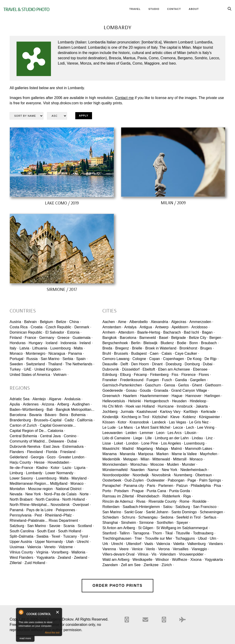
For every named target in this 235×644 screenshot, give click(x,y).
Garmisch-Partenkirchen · (123, 385)
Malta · (79, 348)
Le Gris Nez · (200, 422)
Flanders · (18, 452)
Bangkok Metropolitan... (75, 410)
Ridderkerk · (172, 496)
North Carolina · (48, 499)
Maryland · (80, 478)
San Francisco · (206, 507)
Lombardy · (35, 473)
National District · (70, 489)
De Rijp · (211, 359)
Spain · (82, 359)
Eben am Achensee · (175, 369)
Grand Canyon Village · (190, 390)
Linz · (210, 438)
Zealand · (65, 557)
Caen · (155, 353)
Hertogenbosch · (158, 401)
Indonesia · (69, 343)
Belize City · (199, 338)
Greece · (64, 338)
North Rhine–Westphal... (30, 505)
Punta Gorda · (181, 491)
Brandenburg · (21, 420)
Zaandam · (111, 565)
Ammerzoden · (201, 322)
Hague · (178, 396)
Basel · (165, 338)
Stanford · (110, 533)
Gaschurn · (154, 385)
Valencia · (35, 547)
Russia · (33, 359)
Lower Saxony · (22, 478)
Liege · (139, 438)
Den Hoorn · (141, 364)
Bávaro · (52, 415)
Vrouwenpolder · (192, 554)
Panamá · (17, 510)
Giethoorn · (214, 385)
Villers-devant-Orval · (119, 554)
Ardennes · (32, 404)
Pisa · (218, 486)
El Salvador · (56, 332)
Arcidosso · (200, 327)
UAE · (29, 369)
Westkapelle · (143, 560)
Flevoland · (36, 452)
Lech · (191, 427)
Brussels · (122, 353)
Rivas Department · (64, 521)
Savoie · (56, 526)
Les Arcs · (176, 433)
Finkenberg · (160, 375)
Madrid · (129, 449)
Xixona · (197, 560)
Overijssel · (82, 505)
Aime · (123, 322)
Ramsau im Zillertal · (119, 496)
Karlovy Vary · (171, 412)
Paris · (152, 486)
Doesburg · (175, 364)
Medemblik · (112, 459)
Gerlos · (185, 385)
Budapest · (140, 353)
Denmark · (83, 327)
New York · (34, 494)
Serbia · (69, 359)
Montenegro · (36, 353)
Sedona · (168, 517)
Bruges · (207, 348)
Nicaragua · (58, 353)
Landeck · (160, 422)
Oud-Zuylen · (135, 480)
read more (25, 638)
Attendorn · (127, 332)
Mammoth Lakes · (200, 449)
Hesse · (40, 462)
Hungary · (37, 343)
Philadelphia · (202, 486)
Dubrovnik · (112, 369)
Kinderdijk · (111, 417)
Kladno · (43, 468)
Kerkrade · (209, 412)
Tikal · (170, 533)
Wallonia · (79, 552)
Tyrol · (85, 536)
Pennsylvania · (22, 515)
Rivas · (142, 501)
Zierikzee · (152, 565)
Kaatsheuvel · (148, 412)
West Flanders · (22, 557)
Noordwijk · (142, 475)
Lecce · (179, 427)
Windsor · (163, 560)
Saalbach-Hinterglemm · (142, 507)
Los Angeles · (172, 443)
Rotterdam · (112, 507)
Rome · (185, 501)
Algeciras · (180, 322)
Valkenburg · (197, 544)
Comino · (71, 436)
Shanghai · (111, 523)
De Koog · (195, 359)
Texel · (57, 536)
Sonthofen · (166, 523)
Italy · (14, 348)
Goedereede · (114, 390)
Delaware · (57, 441)
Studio (154, 9)
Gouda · (146, 390)
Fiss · (176, 375)
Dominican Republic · (27, 332)
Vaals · (150, 544)
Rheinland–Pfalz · (59, 515)
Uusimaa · (18, 547)
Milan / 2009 (173, 203)
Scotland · (86, 526)
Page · (193, 480)
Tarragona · (142, 533)
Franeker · (111, 380)
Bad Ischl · (192, 332)
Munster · (190, 464)
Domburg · (193, 364)
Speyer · (183, 523)
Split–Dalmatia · (22, 536)
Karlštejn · (192, 412)
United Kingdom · (49, 369)
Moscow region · (41, 489)
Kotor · (56, 468)
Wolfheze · (180, 560)
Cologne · (140, 359)
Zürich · (168, 565)
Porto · (108, 491)
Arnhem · (110, 332)
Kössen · (109, 422)
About (194, 9)
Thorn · (158, 533)
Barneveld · (149, 338)
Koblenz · (190, 417)
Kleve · (176, 417)
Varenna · (110, 549)
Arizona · (49, 404)
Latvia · (25, 348)
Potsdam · (123, 491)
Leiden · (132, 433)
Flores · (205, 375)
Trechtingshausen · (118, 538)
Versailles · (182, 549)
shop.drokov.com (65, 103)
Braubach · (210, 343)
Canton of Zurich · (24, 425)
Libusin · (192, 433)
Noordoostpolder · (117, 475)
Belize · (62, 322)
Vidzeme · (67, 547)
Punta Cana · (157, 491)
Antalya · (131, 327)
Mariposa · (147, 454)
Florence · (189, 375)
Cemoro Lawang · (117, 359)
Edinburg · (111, 375)
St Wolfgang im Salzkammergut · (183, 528)
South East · (47, 531)
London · (133, 443)
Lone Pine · (151, 443)
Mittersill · (181, 459)
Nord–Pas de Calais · (61, 494)
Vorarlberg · (61, 552)
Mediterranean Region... (29, 484)
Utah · (71, 542)
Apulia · (16, 404)
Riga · (188, 496)
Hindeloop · (199, 401)
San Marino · (51, 359)
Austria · (16, 322)
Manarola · (129, 454)
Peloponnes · (66, 510)
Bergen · (216, 338)
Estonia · (74, 332)
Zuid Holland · (36, 563)
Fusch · (168, 380)
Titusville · (184, 533)
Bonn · (195, 343)
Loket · (120, 443)
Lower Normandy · (60, 473)
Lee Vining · (207, 427)
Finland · (17, 338)
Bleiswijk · (151, 343)
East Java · (52, 447)
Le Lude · (110, 427)
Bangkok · (111, 338)
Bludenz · (168, 343)
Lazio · (68, 468)
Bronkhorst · (189, 348)
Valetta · (180, 544)
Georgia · (38, 457)
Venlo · (151, 549)
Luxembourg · (62, 348)
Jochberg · (111, 412)
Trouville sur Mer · (160, 538)
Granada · (162, 390)
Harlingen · (213, 396)
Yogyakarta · (46, 557)
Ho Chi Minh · (113, 406)
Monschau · (140, 464)
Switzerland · (36, 364)
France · (32, 338)
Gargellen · (199, 380)
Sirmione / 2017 (62, 289)
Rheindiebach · (149, 496)
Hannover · (194, 396)
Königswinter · (211, 417)
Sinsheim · (130, 523)
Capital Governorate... (58, 425)
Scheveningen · (212, 512)
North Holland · (74, 499)
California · (86, 420)
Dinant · (158, 364)
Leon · (161, 433)
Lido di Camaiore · (117, 438)
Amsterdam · (113, 327)
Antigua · (147, 327)
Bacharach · (173, 332)
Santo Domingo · (185, 512)
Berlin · (137, 343)
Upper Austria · (22, 542)
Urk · (106, 544)
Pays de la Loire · (41, 510)
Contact (174, 9)
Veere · (125, 549)
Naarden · (139, 470)
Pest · (39, 515)
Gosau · (132, 390)
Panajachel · (112, 486)
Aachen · (110, 322)
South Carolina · (23, 531)
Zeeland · (82, 557)
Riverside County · (164, 501)
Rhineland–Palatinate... (29, 521)
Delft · (125, 364)
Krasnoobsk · (140, 422)
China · (75, 322)
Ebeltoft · (150, 369)
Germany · (48, 338)
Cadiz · (70, 420)
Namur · (154, 470)
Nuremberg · (184, 475)
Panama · (76, 353)
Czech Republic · (60, 327)
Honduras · (19, 343)
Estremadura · (74, 447)
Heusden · (180, 401)
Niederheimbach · (195, 470)
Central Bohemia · (24, 436)
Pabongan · (177, 480)
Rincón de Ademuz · (119, 501)
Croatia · (38, 327)
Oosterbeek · (113, 480)
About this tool (52, 633)
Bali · (51, 410)
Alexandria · (161, 322)
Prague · (139, 491)
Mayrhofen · (210, 454)
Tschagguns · (186, 538)
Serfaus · (211, 517)
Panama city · (135, 486)
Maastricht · (112, 449)
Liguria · (81, 468)
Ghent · (198, 385)
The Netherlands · (80, 364)
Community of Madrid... (29, 441)
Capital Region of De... (28, 431)
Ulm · (214, 538)
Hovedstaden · (59, 462)
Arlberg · (64, 404)
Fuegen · (154, 380)
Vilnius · (144, 554)
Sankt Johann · (158, 512)
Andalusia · (73, 399)
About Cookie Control (21, 612)
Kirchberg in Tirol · (136, 417)
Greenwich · (112, 396)
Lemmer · (148, 433)
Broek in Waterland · (162, 348)
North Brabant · (22, 499)
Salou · (169, 507)
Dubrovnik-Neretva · (26, 447)
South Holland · (71, 531)
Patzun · (183, 486)
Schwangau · (149, 517)
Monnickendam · (116, 464)
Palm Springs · (211, 480)
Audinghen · (82, 404)
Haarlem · (131, 396)
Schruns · (130, 517)
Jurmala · (128, 412)
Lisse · (108, 443)
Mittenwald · (162, 459)
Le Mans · (127, 427)
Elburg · (127, 375)
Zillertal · (17, 563)
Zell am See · (132, 565)
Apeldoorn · (181, 327)
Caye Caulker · (187, 353)
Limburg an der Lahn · (173, 438)
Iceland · (53, 343)
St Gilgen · (147, 528)
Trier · (139, 538)
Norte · (85, 494)
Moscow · (158, 464)
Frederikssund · (133, 380)
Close (58, 612)
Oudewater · (157, 480)
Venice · (138, 549)
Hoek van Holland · (141, 406)
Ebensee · (201, 369)
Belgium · (48, 322)
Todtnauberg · (204, 533)
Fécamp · (141, 375)
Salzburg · (18, 526)
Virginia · (43, 552)
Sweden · (17, 364)
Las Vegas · (179, 422)
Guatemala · (83, 338)
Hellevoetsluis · (115, 401)
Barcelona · (19, 415)
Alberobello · (140, 322)
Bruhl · (108, 353)
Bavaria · (36, 415)
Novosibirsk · (61, 505)
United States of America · (31, 375)
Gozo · (52, 457)
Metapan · (131, 459)
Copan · (156, 359)
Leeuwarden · (113, 433)
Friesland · (69, 452)
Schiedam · (112, 517)
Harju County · (21, 462)
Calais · (168, 353)
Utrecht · (84, 542)
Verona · (165, 549)
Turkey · (16, 369)
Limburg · (17, 473)
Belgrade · (180, 338)
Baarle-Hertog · (150, 332)
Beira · (65, 415)
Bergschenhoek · (116, 343)
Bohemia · (79, 415)
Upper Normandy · (50, 542)
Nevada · (17, 494)
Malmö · (178, 449)
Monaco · (17, 353)
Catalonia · (56, 431)
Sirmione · (147, 523)
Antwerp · (163, 327)
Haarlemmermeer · (155, 396)
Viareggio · (200, 549)
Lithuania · (41, 348)
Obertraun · (205, 475)
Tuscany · (71, 536)
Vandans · (217, 544)
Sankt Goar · (134, 512)
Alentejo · (40, 399)
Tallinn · (126, 533)
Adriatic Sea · (21, 399)
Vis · (155, 554)
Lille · (150, 438)
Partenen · (167, 486)
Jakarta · (203, 406)
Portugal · (17, 359)
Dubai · (73, 441)
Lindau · (198, 438)
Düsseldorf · (132, 369)
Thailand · (56, 364)
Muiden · (174, 464)
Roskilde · (200, 501)
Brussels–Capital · (49, 420)
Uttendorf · (135, 544)
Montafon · (18, 489)
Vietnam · (61, 375)
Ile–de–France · (22, 468)
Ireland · (86, 343)
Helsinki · (136, 401)
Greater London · (72, 457)
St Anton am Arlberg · (120, 528)
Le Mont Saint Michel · (154, 427)
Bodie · (183, 343)
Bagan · (208, 332)
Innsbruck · (186, 406)
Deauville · (111, 364)
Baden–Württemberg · (28, 410)
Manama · (111, 454)
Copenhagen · (175, 359)
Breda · (108, 348)
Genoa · (171, 385)
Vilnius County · (22, 552)
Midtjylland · (60, 484)
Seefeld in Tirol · (189, 517)
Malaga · (163, 449)
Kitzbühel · (161, 417)
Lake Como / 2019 (62, 203)
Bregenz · (123, 348)
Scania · (70, 526)
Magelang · (146, 449)
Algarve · (56, 399)
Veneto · (51, 547)
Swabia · (43, 536)
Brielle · (138, 348)
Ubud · (203, 538)
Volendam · (169, 554)
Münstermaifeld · (116, 470)
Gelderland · (20, 457)
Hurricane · (167, 406)
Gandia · (182, 380)
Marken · (163, 454)
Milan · (146, 459)
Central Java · (52, 436)
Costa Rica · (20, 327)
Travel (135, 9)
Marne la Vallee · (185, 454)
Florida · (53, 452)
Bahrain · (31, 322)
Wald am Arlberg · (117, 560)
